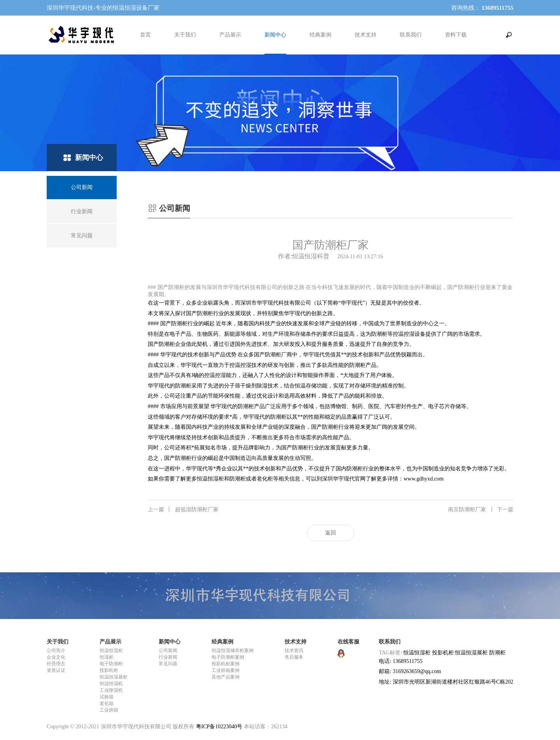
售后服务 (294, 657)
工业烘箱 (109, 710)
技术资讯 (294, 651)
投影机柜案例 (226, 664)
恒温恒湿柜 (111, 651)
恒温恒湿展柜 (114, 677)
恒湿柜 (107, 657)
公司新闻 (168, 651)
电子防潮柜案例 (228, 657)
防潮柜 (497, 653)
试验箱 (107, 697)
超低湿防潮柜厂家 (183, 510)
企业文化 (56, 657)
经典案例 (320, 35)
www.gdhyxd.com (424, 479)
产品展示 (230, 35)
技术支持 (366, 35)
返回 (331, 533)
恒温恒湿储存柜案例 (233, 651)
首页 (145, 35)
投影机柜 (109, 670)
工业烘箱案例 (226, 670)
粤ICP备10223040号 (219, 727)
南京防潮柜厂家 (481, 510)
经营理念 (56, 664)
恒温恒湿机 (111, 684)
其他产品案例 (226, 677)
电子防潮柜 (111, 664)
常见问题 (168, 664)
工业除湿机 (111, 690)
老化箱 (107, 703)
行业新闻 (168, 657)
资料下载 (456, 35)
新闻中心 (275, 35)
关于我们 (185, 35)
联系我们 (411, 35)
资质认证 (56, 670)
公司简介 (56, 651)
